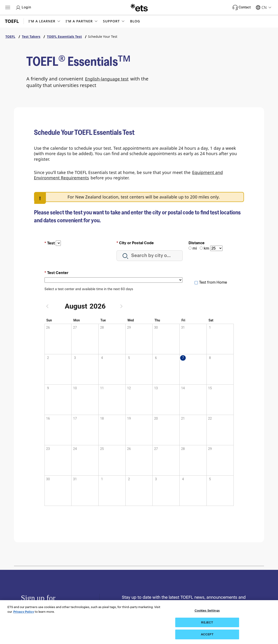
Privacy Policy (24, 612)
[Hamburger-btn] (8, 7)
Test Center (58, 273)
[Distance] (216, 248)
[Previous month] (49, 306)
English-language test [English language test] (107, 79)
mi (195, 248)
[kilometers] (201, 248)
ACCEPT (207, 634)
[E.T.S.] (139, 7)
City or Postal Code (136, 243)
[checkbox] (211, 282)
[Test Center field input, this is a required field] (114, 280)
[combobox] (150, 256)
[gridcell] (193, 369)
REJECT (207, 622)
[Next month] (121, 306)
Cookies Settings (207, 611)
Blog (135, 21)
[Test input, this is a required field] (58, 243)
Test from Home (213, 282)
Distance (197, 243)
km (206, 248)
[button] (45, 21)
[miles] (190, 248)
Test (51, 243)
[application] (139, 412)
